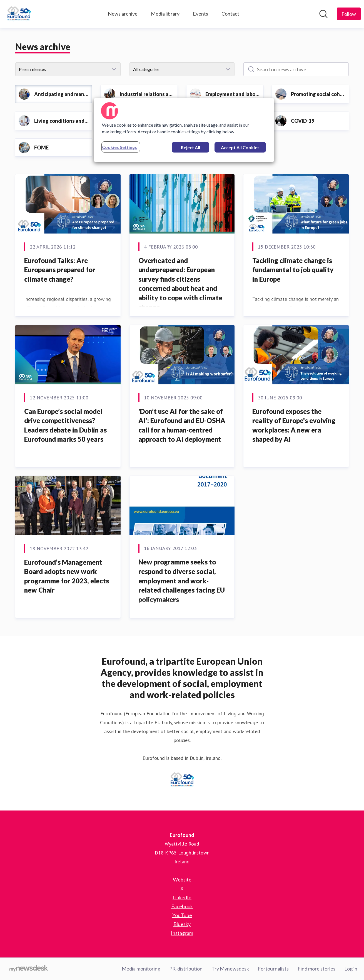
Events (200, 14)
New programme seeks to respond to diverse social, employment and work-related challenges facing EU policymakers (182, 580)
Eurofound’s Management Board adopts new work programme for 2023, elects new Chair (67, 576)
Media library (165, 14)
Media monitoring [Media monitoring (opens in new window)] (141, 969)
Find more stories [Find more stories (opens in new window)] (316, 969)
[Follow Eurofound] (349, 14)
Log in (351, 969)
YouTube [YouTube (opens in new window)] (182, 915)
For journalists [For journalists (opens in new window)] (273, 969)
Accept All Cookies (240, 147)
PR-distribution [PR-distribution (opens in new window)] (186, 969)
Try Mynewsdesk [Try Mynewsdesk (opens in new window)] (230, 969)
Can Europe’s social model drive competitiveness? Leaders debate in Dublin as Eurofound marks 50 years (65, 425)
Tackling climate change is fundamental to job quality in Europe (293, 270)
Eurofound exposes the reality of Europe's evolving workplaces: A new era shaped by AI (294, 425)
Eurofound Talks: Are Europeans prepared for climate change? (60, 270)
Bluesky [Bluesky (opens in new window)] (182, 924)
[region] (184, 130)
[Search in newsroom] (323, 14)
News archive (123, 14)
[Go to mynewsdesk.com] (29, 969)
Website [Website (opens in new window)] (182, 880)
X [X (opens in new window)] (182, 888)
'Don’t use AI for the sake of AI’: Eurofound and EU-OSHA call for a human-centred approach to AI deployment (182, 425)
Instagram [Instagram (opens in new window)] (182, 933)
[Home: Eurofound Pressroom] (19, 14)
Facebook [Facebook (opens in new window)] (182, 906)
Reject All (190, 147)
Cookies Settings (119, 147)
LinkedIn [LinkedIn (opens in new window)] (182, 897)
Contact (230, 14)
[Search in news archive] (296, 69)
